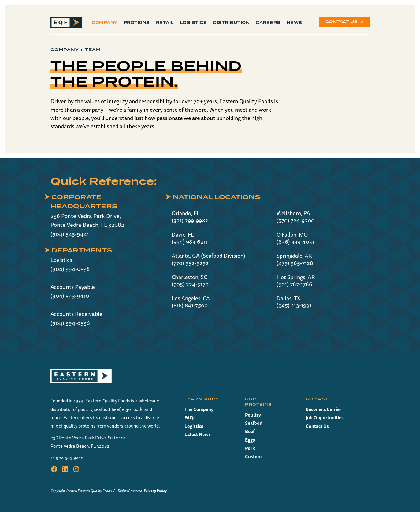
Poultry (253, 415)
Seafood (254, 423)
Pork (250, 448)
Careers (268, 23)
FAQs (190, 418)
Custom (253, 456)
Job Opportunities (325, 418)
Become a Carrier (323, 409)
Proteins (137, 23)
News (294, 23)
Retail (165, 23)
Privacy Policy (155, 491)
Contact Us (342, 22)
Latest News (198, 434)
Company (105, 23)
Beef (250, 431)
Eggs (250, 440)
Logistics (193, 23)
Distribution (231, 23)
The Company (199, 409)
